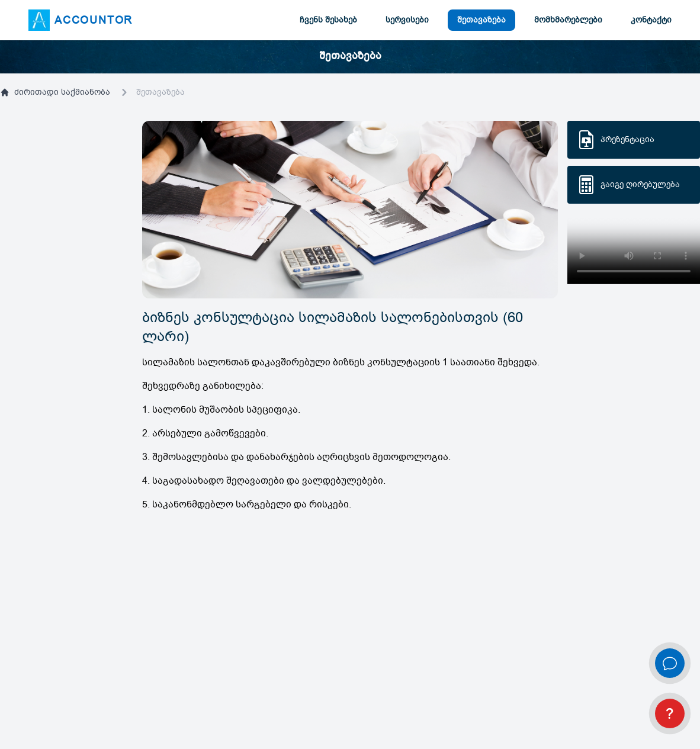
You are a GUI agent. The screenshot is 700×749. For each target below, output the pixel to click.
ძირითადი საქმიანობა (55, 92)
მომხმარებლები (568, 20)
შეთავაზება (481, 20)
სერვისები (407, 20)
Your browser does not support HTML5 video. (634, 251)
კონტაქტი (651, 20)
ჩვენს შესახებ (328, 20)
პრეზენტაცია (627, 139)
